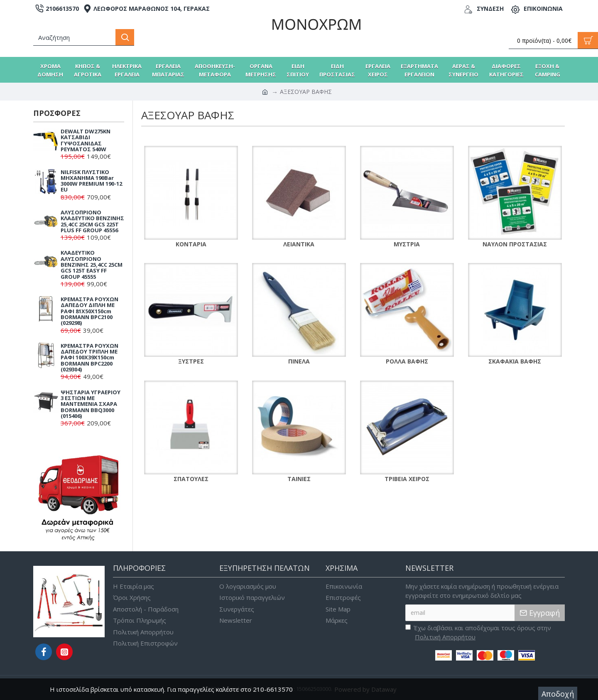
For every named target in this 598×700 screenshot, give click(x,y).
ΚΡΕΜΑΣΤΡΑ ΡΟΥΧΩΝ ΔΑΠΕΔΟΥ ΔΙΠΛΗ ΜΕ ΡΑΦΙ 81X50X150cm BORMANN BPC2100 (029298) (89, 311)
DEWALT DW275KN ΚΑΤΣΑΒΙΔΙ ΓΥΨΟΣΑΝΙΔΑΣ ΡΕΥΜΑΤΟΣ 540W (86, 140)
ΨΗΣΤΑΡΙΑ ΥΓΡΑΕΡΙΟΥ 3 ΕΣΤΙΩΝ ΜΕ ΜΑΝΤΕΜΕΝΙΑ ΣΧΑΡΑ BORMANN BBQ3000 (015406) (91, 404)
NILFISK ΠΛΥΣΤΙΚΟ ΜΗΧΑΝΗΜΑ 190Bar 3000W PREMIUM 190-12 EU (91, 181)
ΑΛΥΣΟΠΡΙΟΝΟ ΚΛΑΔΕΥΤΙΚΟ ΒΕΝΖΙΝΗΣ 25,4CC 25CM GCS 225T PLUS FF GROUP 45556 (92, 221)
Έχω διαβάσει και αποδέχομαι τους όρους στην (478, 633)
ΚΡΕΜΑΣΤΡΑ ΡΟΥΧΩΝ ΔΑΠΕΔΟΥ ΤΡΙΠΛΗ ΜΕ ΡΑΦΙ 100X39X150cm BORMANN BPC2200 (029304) (89, 357)
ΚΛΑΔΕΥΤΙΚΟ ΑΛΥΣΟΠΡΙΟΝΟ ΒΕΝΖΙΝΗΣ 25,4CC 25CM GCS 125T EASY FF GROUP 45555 (92, 264)
